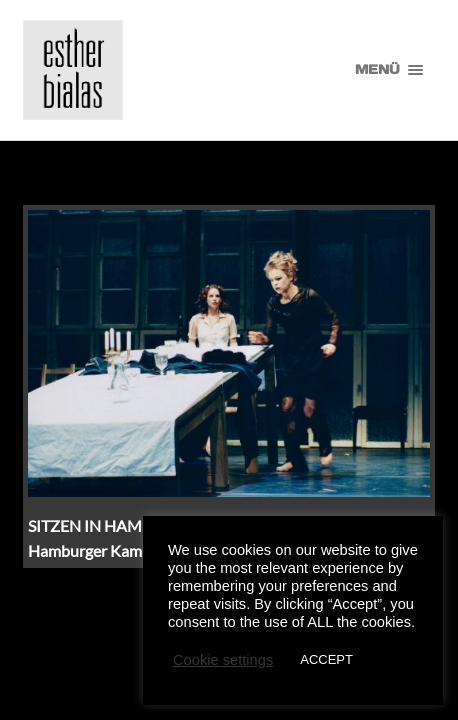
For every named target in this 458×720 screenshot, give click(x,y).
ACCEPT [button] (326, 659)
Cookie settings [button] (223, 660)
